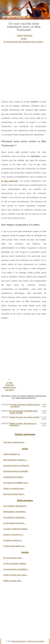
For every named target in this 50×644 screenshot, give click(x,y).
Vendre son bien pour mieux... (16, 575)
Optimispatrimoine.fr (19, 641)
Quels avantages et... (12, 454)
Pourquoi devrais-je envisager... (16, 471)
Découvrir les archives (36, 641)
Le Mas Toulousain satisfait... (15, 563)
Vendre (24, 39)
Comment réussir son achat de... (17, 466)
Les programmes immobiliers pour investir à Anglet (24, 412)
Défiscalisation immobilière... (15, 512)
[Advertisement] (25, 70)
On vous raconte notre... (13, 558)
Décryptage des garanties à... (15, 460)
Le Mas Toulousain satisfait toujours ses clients (10, 386)
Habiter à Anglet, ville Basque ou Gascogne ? (23, 424)
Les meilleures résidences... (15, 517)
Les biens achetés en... (13, 540)
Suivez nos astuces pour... (14, 488)
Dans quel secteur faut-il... (14, 494)
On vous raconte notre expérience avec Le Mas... (24, 42)
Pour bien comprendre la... (14, 442)
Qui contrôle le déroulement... (15, 506)
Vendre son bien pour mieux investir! (25, 417)
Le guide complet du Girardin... (16, 529)
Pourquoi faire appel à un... (14, 546)
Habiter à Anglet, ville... (13, 581)
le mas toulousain (10, 181)
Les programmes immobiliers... (16, 569)
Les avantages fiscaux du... (14, 523)
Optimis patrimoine (25, 36)
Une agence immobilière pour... (16, 483)
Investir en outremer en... (14, 535)
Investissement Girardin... (14, 477)
